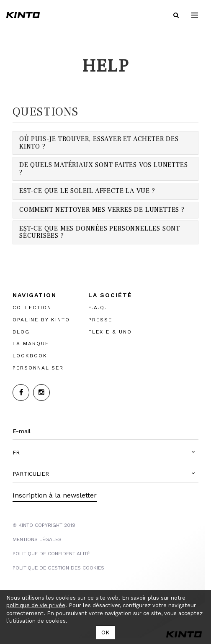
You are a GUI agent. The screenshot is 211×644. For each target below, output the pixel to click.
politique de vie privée (36, 605)
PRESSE (100, 319)
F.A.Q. (98, 308)
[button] (105, 453)
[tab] (105, 143)
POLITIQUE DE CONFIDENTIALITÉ (51, 554)
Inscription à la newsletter (55, 495)
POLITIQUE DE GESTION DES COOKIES (58, 568)
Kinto (23, 15)
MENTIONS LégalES (37, 539)
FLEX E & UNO (110, 331)
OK (105, 632)
